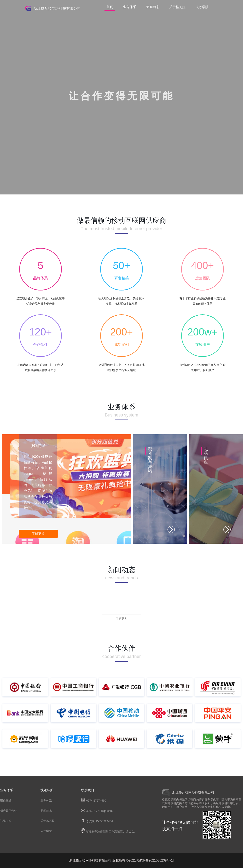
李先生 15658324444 (97, 821)
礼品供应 (6, 821)
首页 (110, 7)
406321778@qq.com (97, 811)
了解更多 (38, 534)
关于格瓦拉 (177, 7)
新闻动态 (153, 7)
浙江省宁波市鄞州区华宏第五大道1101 (108, 832)
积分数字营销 (9, 811)
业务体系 (130, 7)
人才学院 (202, 7)
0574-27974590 (94, 801)
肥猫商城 (6, 801)
